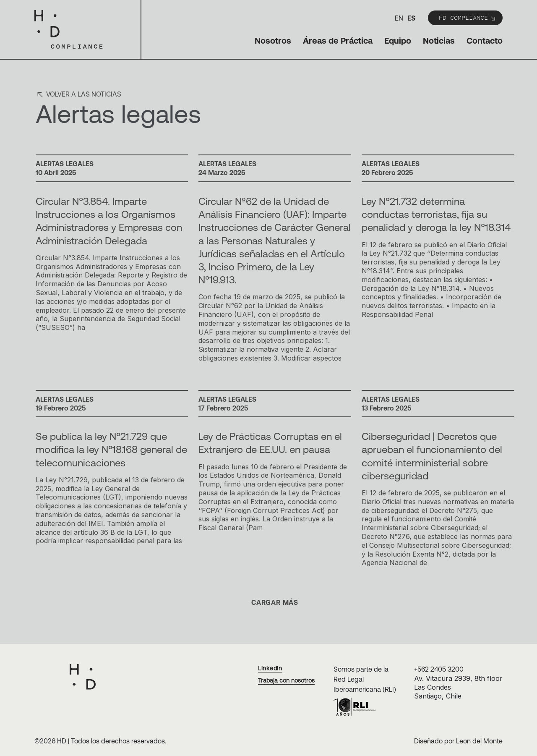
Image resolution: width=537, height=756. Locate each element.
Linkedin (270, 668)
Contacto (485, 41)
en (399, 18)
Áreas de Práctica (338, 41)
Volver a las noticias (78, 94)
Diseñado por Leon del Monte (458, 741)
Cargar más (275, 602)
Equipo (398, 41)
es (411, 18)
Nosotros (273, 41)
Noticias (439, 41)
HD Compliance (468, 17)
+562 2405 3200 (439, 669)
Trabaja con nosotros (286, 680)
